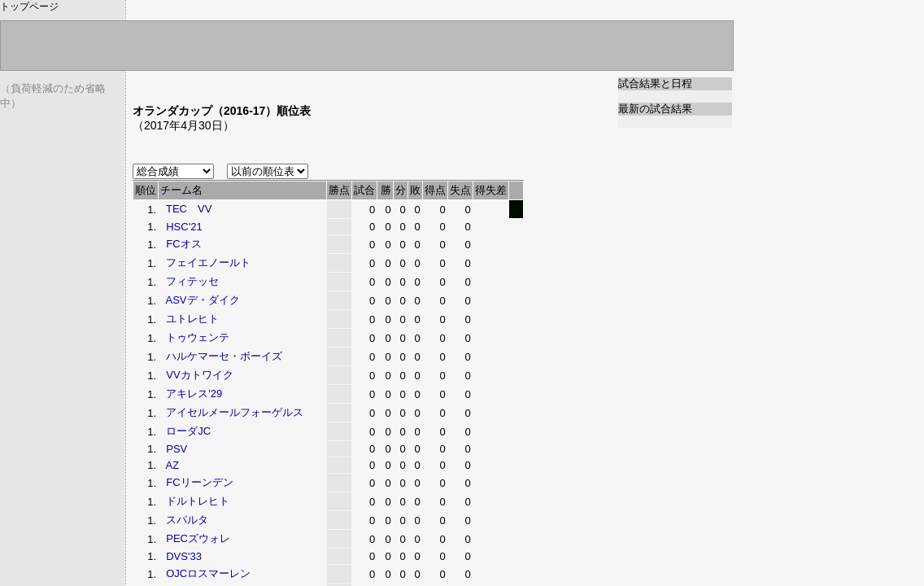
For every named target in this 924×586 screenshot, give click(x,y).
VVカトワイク (199, 375)
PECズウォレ (198, 538)
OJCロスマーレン (208, 573)
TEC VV (189, 209)
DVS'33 (184, 556)
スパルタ (187, 520)
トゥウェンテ (198, 337)
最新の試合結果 (655, 109)
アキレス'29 (194, 394)
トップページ (29, 7)
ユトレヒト (192, 319)
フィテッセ (192, 281)
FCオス (183, 244)
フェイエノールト (208, 262)
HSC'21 (184, 227)
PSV (177, 449)
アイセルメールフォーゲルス (235, 412)
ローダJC (188, 431)
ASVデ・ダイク (203, 300)
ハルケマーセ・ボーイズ (224, 356)
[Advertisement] (323, 83)
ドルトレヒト (198, 501)
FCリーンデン (199, 482)
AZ (173, 465)
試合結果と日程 (655, 83)
